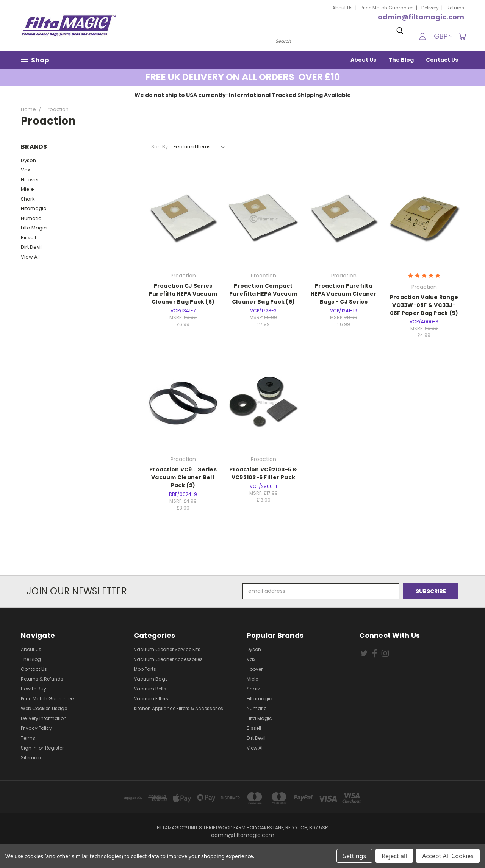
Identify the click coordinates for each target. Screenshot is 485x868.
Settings (354, 856)
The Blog (401, 60)
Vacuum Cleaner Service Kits (167, 649)
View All (30, 257)
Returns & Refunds (42, 679)
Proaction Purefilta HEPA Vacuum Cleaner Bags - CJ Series (344, 294)
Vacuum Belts (150, 689)
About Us (343, 8)
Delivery (430, 8)
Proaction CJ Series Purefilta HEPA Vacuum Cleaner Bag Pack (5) (183, 294)
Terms (28, 738)
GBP (443, 36)
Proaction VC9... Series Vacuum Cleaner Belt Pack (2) (183, 477)
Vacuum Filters (151, 699)
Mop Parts (145, 669)
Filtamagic (34, 208)
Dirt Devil (31, 247)
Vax (25, 170)
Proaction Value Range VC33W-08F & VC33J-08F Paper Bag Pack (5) (424, 305)
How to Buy (34, 689)
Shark (28, 199)
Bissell (28, 238)
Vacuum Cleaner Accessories (168, 659)
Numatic (31, 218)
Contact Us (442, 60)
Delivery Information (44, 718)
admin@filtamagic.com (421, 17)
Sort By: (160, 147)
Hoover (30, 180)
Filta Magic (34, 228)
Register (54, 748)
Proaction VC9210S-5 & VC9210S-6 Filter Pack (263, 473)
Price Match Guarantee (387, 8)
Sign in (29, 748)
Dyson (28, 160)
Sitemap (31, 758)
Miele (27, 189)
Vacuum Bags (151, 679)
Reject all (394, 856)
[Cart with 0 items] (462, 36)
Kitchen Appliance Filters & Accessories (178, 708)
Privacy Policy (36, 728)
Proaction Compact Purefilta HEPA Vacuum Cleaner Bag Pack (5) (263, 294)
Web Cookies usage (44, 708)
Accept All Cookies (448, 856)
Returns (455, 8)
